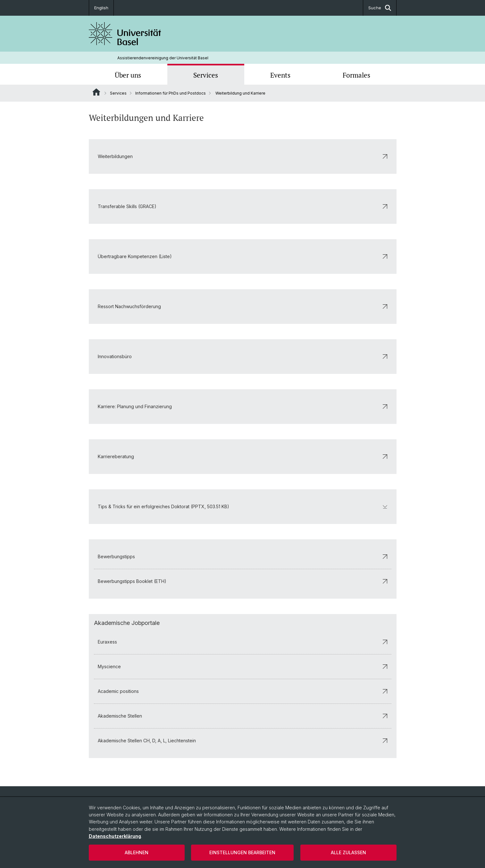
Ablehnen (137, 852)
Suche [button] (380, 8)
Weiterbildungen (243, 156)
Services (206, 75)
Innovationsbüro (243, 356)
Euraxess (243, 642)
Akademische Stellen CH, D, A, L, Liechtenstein (243, 741)
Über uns (128, 75)
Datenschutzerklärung (115, 836)
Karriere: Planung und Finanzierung (243, 406)
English (101, 8)
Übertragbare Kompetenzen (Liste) (243, 256)
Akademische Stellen (243, 716)
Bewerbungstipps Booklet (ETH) (243, 581)
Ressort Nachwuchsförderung (243, 306)
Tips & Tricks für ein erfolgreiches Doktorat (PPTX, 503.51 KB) (243, 506)
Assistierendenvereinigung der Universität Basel (163, 58)
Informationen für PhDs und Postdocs (171, 93)
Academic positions (243, 691)
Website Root (96, 92)
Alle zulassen (348, 852)
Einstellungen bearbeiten (242, 852)
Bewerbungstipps (243, 556)
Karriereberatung (243, 456)
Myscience (243, 666)
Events (280, 75)
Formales (356, 75)
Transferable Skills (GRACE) (243, 206)
